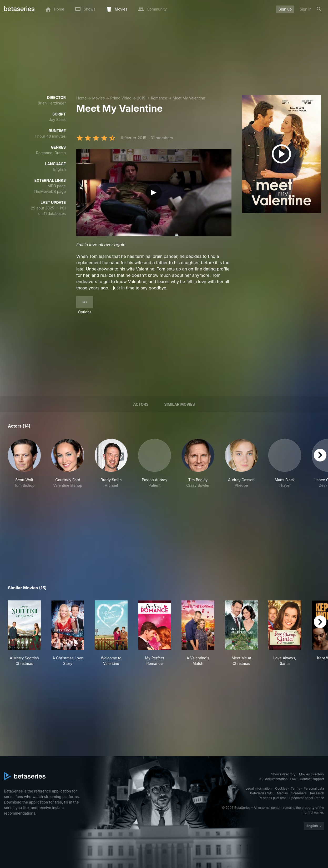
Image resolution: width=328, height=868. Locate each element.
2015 (141, 98)
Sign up (285, 9)
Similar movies (180, 404)
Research (317, 793)
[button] (24, 463)
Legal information (259, 788)
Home (81, 98)
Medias (282, 793)
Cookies (281, 788)
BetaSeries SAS (262, 793)
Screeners (299, 793)
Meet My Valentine (189, 98)
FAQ (293, 779)
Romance (159, 98)
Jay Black (57, 120)
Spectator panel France (307, 798)
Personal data (314, 788)
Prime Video (121, 98)
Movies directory (312, 774)
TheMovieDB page (50, 191)
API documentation (273, 779)
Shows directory (283, 774)
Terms (295, 788)
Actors (141, 404)
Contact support (312, 779)
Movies (98, 98)
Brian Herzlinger (52, 103)
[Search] (319, 9)
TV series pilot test (272, 798)
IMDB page (56, 186)
